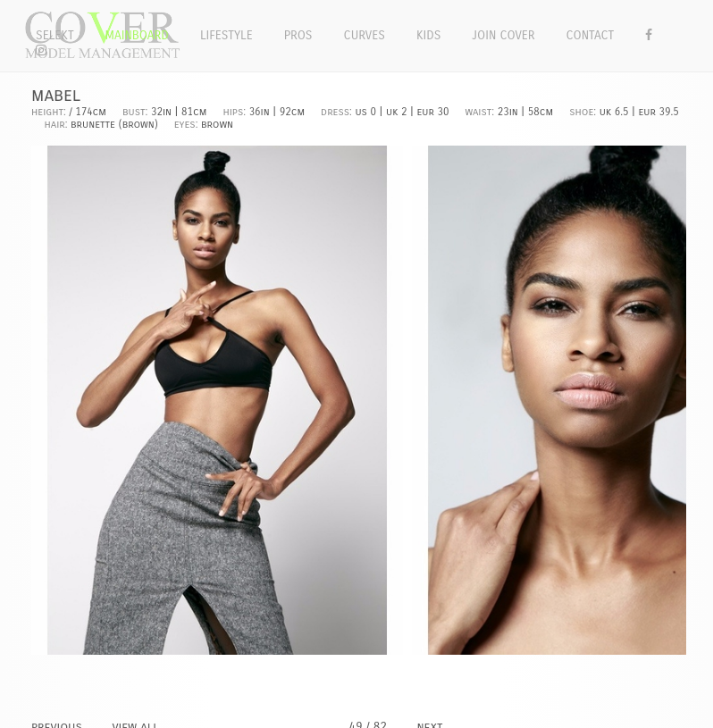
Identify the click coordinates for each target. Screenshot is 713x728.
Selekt (55, 35)
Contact (591, 35)
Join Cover (503, 35)
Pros (298, 35)
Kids (428, 35)
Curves (365, 35)
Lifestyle (226, 35)
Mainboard (137, 35)
